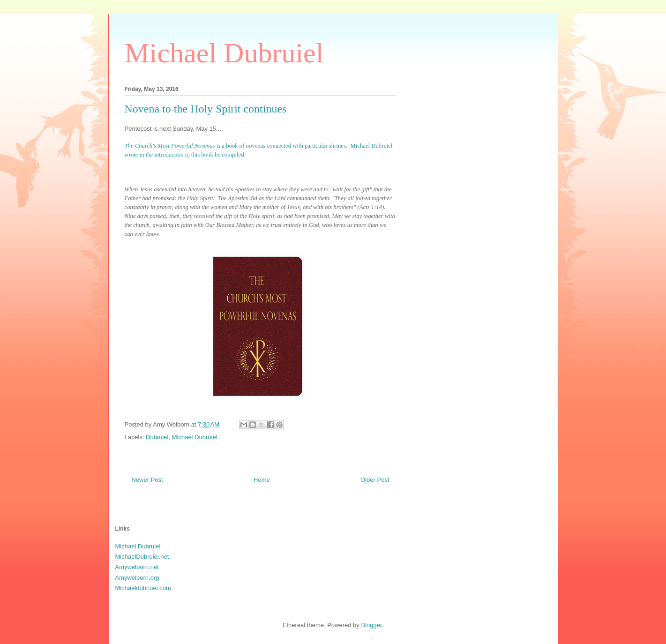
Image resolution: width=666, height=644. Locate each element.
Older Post (375, 480)
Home (262, 480)
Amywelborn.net (137, 567)
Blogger (371, 625)
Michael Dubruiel (224, 53)
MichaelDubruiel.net (142, 557)
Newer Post (147, 480)
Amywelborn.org (137, 578)
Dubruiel (157, 437)
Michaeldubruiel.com (143, 588)
